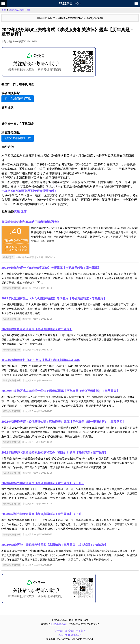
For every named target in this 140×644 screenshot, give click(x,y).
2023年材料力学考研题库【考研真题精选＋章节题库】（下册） (43, 483)
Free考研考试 (59, 624)
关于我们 (59, 631)
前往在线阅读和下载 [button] (18, 99)
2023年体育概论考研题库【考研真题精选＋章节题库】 (37, 329)
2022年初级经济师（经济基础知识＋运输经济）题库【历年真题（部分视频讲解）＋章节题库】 (63, 422)
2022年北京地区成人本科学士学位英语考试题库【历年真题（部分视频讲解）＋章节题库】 (60, 391)
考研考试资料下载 (20, 10)
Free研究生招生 (70, 4)
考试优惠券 (8, 257)
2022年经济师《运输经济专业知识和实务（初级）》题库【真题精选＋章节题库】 (55, 453)
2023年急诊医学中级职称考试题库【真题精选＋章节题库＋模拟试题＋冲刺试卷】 (55, 545)
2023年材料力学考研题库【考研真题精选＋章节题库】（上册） (43, 514)
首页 (4, 10)
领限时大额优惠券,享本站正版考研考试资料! (30, 222)
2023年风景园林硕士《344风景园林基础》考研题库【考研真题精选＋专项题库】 (54, 298)
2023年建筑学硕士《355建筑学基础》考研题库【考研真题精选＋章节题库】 (51, 268)
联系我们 (70, 631)
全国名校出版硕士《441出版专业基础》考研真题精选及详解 (41, 360)
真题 (17, 211)
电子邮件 (81, 631)
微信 (24, 211)
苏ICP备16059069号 (70, 635)
